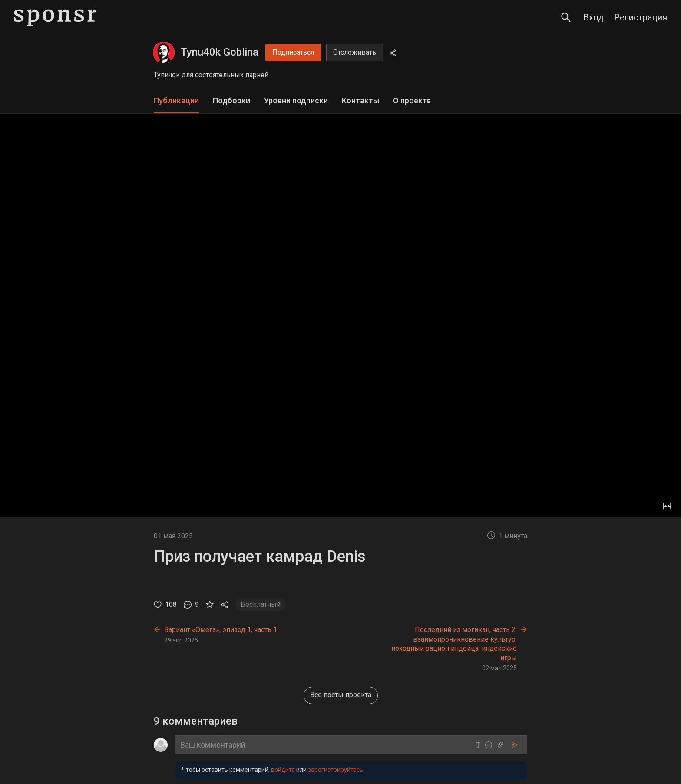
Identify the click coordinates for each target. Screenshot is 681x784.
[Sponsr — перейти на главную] (55, 18)
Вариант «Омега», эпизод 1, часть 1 (221, 630)
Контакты (360, 100)
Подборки (231, 100)
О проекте (412, 100)
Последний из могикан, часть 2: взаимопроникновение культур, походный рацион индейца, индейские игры (454, 644)
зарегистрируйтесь (336, 770)
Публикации (176, 100)
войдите (283, 770)
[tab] (176, 101)
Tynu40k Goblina (220, 52)
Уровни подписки (296, 100)
